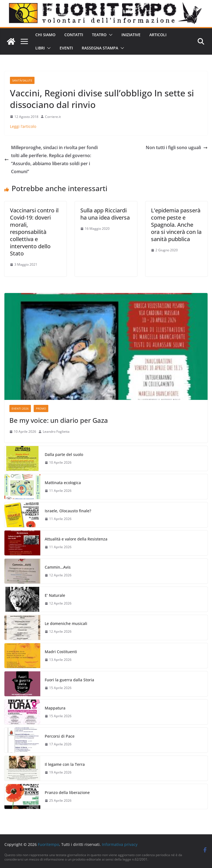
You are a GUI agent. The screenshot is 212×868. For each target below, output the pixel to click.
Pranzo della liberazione (67, 792)
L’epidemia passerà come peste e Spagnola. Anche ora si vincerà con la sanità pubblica (176, 225)
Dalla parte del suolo (64, 454)
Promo (41, 408)
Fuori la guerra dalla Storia (69, 680)
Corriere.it (53, 117)
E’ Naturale (55, 595)
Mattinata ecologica (63, 483)
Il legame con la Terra (65, 764)
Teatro (99, 35)
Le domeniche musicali (66, 623)
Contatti (74, 35)
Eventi (66, 48)
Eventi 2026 (20, 408)
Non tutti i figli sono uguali (177, 147)
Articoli (158, 35)
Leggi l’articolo (23, 126)
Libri (40, 48)
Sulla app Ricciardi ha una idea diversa (105, 214)
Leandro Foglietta (56, 432)
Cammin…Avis (58, 567)
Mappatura (55, 708)
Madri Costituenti (61, 652)
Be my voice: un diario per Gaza (59, 420)
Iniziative (131, 35)
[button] (110, 35)
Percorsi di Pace (60, 736)
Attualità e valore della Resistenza (76, 539)
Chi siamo (45, 35)
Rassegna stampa (100, 48)
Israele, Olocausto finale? (68, 511)
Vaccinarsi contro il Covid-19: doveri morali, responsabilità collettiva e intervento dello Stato (34, 232)
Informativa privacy (120, 844)
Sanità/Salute (22, 80)
